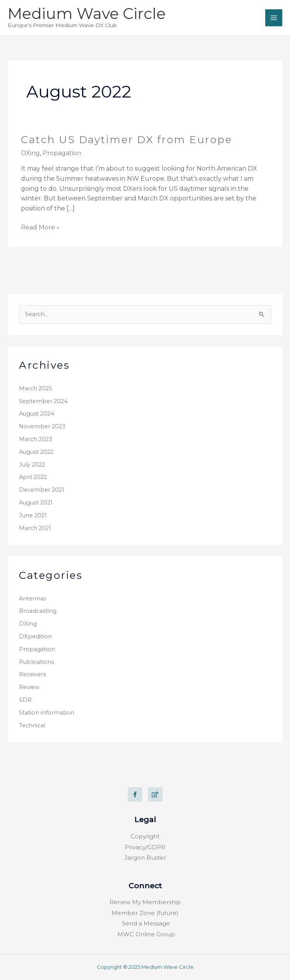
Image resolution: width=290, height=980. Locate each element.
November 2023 (42, 426)
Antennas (33, 599)
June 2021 (33, 515)
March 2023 (36, 439)
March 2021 (35, 528)
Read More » (40, 227)
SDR (25, 700)
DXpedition (35, 636)
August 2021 (36, 503)
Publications (36, 662)
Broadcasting (38, 611)
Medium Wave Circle (87, 14)
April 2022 (33, 477)
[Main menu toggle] (274, 18)
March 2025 (36, 388)
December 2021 (42, 490)
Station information (47, 713)
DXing (28, 624)
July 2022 (32, 465)
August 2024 (37, 414)
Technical (32, 725)
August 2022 (36, 452)
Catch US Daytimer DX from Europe (126, 140)
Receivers (33, 674)
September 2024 (43, 401)
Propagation (37, 649)
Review (29, 687)
